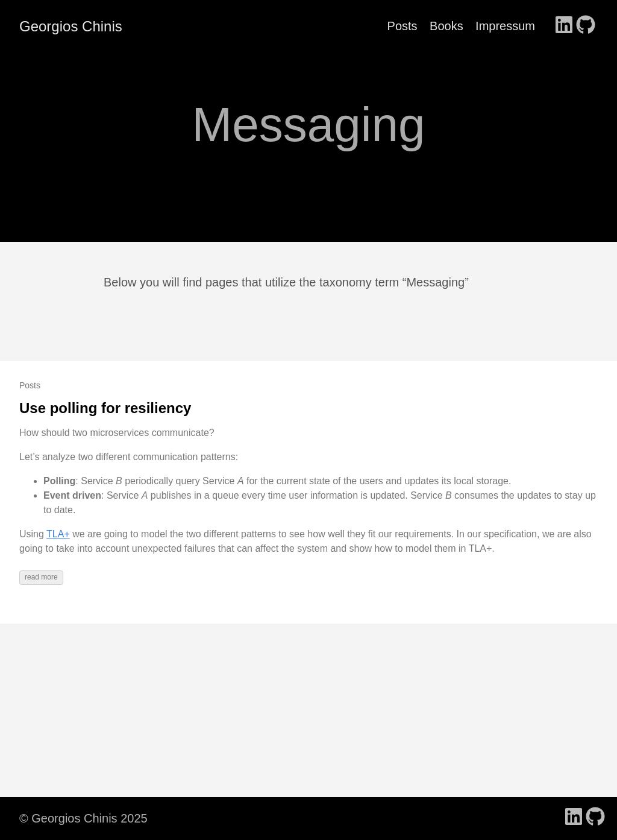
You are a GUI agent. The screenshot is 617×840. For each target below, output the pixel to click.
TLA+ (58, 534)
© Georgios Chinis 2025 (83, 818)
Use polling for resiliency (105, 408)
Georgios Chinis (71, 26)
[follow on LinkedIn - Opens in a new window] (564, 26)
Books (446, 26)
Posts (402, 26)
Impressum (505, 26)
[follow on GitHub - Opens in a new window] (586, 26)
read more (41, 577)
